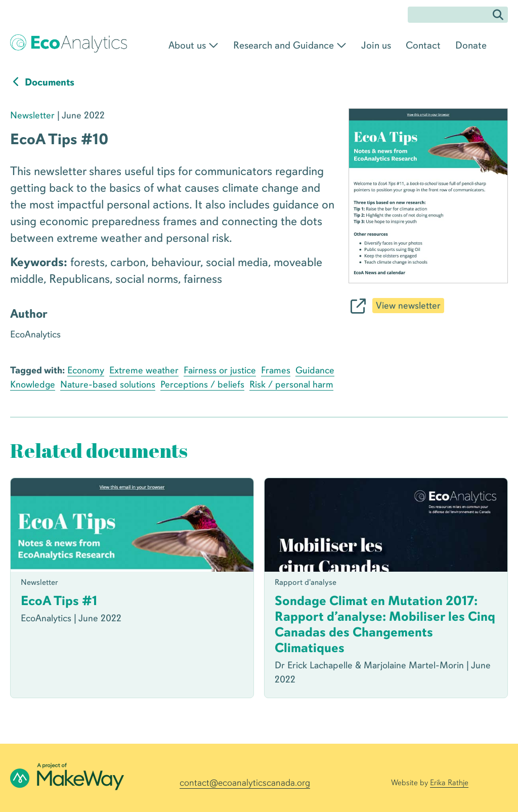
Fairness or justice (220, 370)
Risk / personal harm (291, 384)
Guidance (315, 370)
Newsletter (32, 115)
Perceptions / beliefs (202, 384)
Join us (376, 45)
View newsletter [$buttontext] (408, 306)
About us (187, 45)
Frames (276, 370)
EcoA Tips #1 (59, 601)
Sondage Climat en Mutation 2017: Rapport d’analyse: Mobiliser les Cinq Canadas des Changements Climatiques (385, 624)
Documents (42, 82)
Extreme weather (144, 370)
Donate (471, 45)
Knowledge (33, 384)
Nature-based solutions (108, 384)
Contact (423, 45)
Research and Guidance (284, 45)
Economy (86, 370)
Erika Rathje (449, 783)
